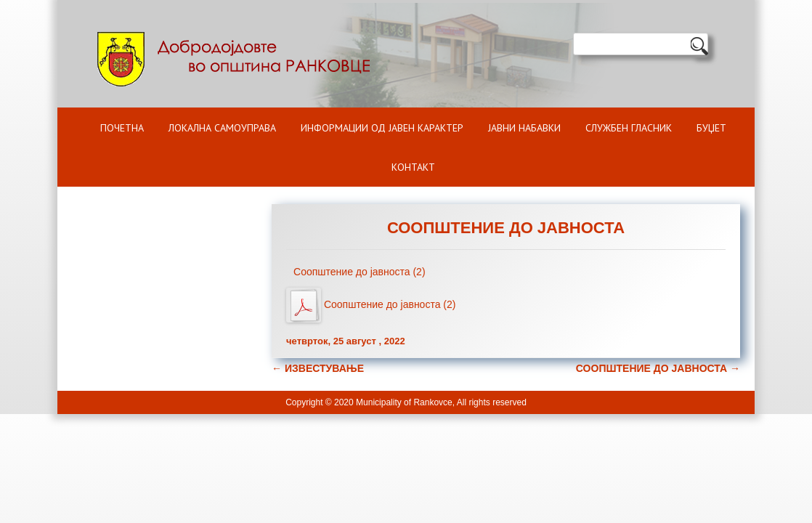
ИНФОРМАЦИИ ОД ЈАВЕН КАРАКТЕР (382, 128)
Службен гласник (629, 128)
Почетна (122, 128)
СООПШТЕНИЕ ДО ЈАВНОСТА (658, 368)
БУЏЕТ (711, 128)
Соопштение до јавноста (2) (360, 272)
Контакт (413, 167)
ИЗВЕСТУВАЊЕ (318, 368)
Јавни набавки (524, 128)
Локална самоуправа (222, 128)
